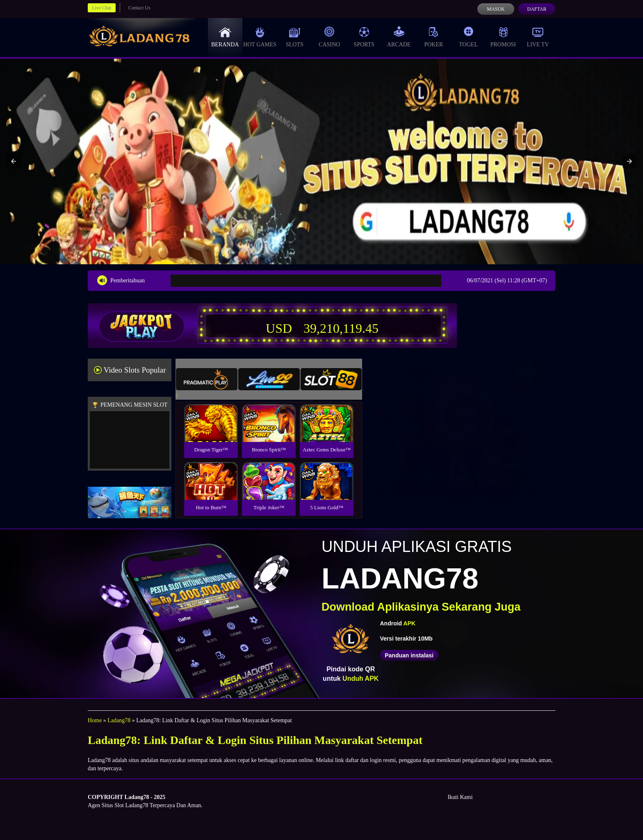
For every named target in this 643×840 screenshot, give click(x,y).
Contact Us (139, 8)
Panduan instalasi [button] (409, 655)
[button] (14, 161)
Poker (433, 37)
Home (95, 720)
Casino (329, 37)
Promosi (503, 37)
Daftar (537, 9)
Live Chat (102, 8)
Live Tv (538, 37)
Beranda (225, 37)
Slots (295, 37)
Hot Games (260, 37)
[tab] (207, 379)
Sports (364, 37)
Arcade (399, 37)
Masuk (496, 9)
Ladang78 (119, 720)
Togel (468, 37)
